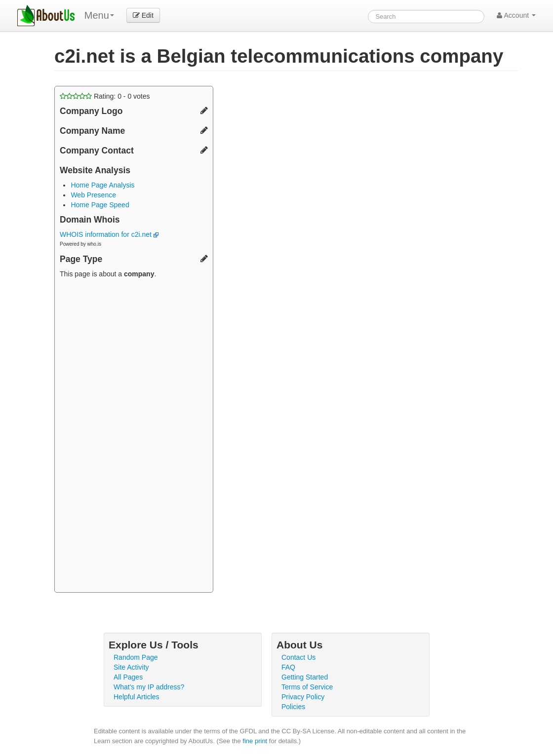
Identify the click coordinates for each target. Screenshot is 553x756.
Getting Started (305, 677)
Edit (143, 15)
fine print (255, 741)
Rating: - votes (105, 96)
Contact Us (298, 657)
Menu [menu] (99, 15)
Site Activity (131, 667)
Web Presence (93, 195)
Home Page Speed (100, 205)
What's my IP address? (149, 687)
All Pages (128, 677)
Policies (293, 707)
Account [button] (516, 15)
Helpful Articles (137, 697)
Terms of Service (307, 687)
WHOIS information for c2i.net (109, 234)
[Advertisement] (134, 437)
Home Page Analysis (102, 185)
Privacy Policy (303, 697)
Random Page (136, 657)
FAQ (288, 667)
